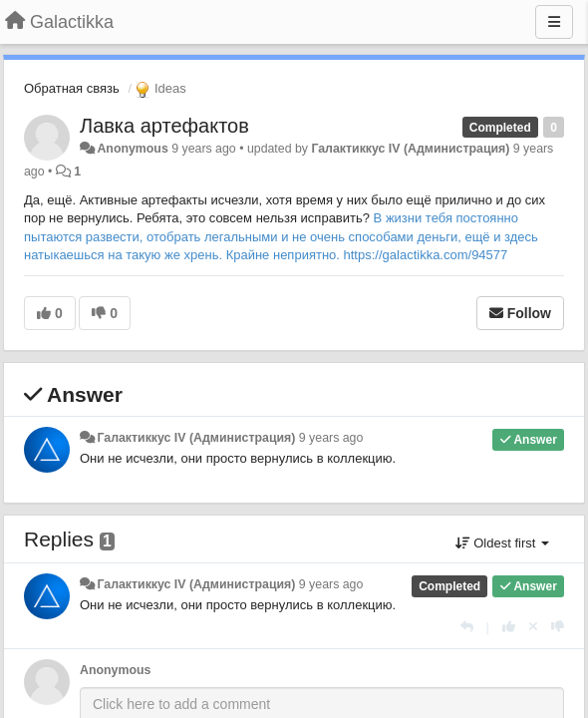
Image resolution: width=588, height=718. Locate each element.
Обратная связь (72, 88)
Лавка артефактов (164, 126)
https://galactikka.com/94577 (426, 255)
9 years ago (331, 438)
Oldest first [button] (502, 543)
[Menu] (554, 22)
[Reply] (467, 627)
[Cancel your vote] (533, 627)
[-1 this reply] (558, 627)
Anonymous (132, 149)
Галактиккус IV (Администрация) (410, 149)
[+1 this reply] (509, 627)
